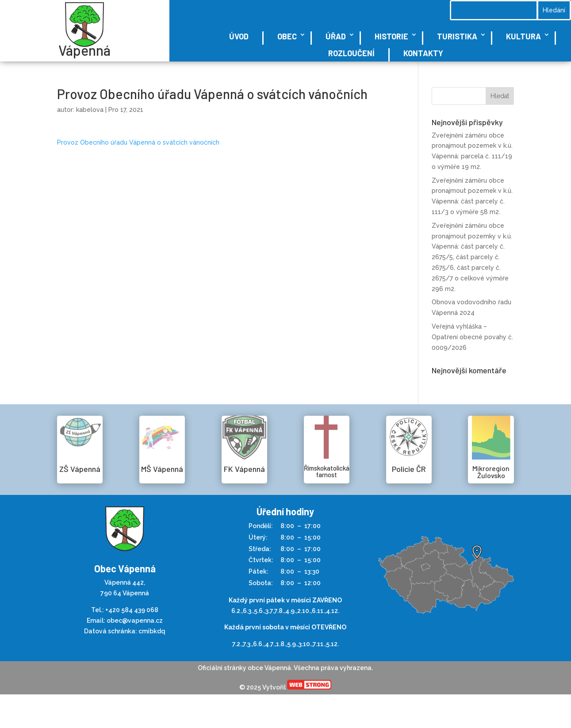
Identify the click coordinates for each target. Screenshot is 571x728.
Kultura (523, 36)
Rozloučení (351, 53)
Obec (287, 36)
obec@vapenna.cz (135, 621)
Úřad (336, 36)
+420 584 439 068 (132, 610)
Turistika (457, 36)
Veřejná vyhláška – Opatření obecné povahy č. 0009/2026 (472, 337)
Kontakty (423, 53)
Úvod (239, 36)
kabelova (90, 110)
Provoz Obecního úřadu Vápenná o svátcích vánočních (138, 142)
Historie (391, 36)
